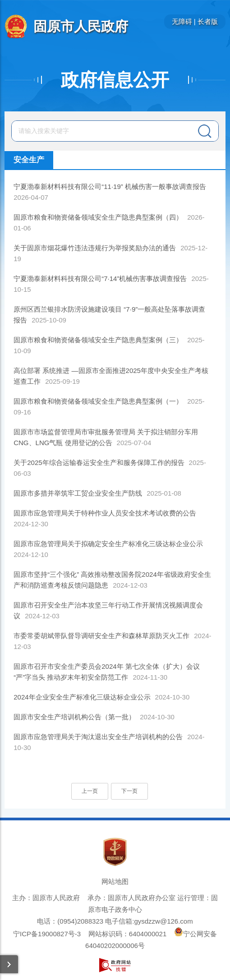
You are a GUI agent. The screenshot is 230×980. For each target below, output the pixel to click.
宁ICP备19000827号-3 (47, 934)
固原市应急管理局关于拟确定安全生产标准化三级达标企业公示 (108, 544)
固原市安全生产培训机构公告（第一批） (74, 717)
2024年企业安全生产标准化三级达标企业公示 (82, 697)
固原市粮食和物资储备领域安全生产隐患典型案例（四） (98, 217)
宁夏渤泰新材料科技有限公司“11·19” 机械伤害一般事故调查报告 (110, 186)
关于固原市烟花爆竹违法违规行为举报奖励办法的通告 (95, 248)
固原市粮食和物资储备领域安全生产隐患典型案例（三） (98, 340)
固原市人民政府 (81, 26)
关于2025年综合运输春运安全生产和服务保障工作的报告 (99, 462)
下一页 (129, 791)
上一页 (90, 791)
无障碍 (182, 21)
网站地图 (115, 881)
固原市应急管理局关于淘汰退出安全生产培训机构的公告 (98, 737)
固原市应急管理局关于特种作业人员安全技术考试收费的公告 (105, 513)
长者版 (208, 21)
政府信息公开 (115, 80)
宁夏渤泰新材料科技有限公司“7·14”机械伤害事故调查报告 (100, 278)
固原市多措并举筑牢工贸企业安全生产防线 (78, 493)
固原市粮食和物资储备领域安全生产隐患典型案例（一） (98, 401)
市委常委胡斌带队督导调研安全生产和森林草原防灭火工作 (101, 636)
